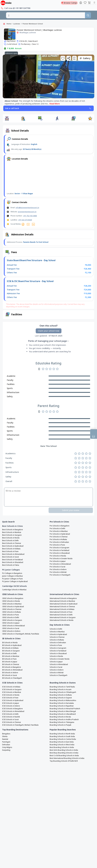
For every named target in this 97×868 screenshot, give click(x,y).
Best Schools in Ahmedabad (13, 554)
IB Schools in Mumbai (11, 656)
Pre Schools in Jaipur (58, 561)
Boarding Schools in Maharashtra (63, 700)
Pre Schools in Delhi (57, 529)
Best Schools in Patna (11, 565)
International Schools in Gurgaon (63, 618)
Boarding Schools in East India (62, 742)
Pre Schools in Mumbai (59, 531)
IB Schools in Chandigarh (12, 678)
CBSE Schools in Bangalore (13, 598)
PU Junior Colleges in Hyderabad (15, 581)
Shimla (5, 736)
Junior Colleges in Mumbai (12, 576)
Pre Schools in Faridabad (59, 550)
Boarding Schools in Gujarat (61, 698)
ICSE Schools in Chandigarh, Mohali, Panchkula (20, 725)
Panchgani (6, 742)
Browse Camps (69, 3)
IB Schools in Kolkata (10, 648)
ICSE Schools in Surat (10, 720)
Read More (55, 104)
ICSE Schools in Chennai (11, 722)
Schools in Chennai (57, 637)
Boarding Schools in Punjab (60, 725)
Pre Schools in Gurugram (59, 548)
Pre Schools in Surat (57, 567)
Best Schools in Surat (10, 557)
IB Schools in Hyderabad (12, 645)
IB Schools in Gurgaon (11, 651)
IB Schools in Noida (10, 643)
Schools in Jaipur (56, 662)
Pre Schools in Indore (58, 569)
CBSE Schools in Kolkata (11, 612)
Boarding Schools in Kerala (60, 717)
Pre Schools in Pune (57, 545)
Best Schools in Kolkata (11, 549)
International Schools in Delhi (61, 615)
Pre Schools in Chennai (59, 537)
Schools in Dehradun (58, 643)
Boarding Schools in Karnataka (62, 703)
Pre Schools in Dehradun (59, 542)
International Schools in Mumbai (62, 601)
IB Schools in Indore (10, 673)
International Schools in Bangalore (63, 598)
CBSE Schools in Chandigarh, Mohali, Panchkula (21, 634)
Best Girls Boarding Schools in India (64, 750)
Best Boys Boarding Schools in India (64, 753)
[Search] (88, 15)
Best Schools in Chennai (12, 543)
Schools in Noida (56, 656)
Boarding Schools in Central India (63, 739)
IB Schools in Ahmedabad (12, 670)
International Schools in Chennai (62, 607)
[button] (7, 118)
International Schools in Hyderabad (63, 604)
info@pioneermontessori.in (27, 208)
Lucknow (17, 24)
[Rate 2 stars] (47, 369)
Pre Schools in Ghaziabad (60, 553)
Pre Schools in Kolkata (58, 539)
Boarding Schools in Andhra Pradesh (64, 720)
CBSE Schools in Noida (11, 601)
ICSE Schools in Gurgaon (12, 690)
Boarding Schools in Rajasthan (62, 706)
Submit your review (71, 510)
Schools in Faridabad (58, 651)
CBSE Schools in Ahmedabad (13, 626)
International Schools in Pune (61, 612)
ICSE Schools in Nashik (11, 717)
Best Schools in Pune (10, 551)
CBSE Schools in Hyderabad (13, 607)
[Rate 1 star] (43, 369)
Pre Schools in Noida (58, 556)
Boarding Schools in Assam (61, 690)
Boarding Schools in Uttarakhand (63, 714)
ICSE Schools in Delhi (10, 714)
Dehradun (6, 745)
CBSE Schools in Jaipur (11, 623)
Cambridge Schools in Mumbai (14, 590)
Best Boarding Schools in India (62, 747)
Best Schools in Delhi (10, 541)
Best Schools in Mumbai (12, 532)
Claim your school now (49, 331)
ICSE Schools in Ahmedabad (13, 711)
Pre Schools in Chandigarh (60, 575)
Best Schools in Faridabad (12, 560)
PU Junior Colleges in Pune (12, 579)
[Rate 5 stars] (57, 369)
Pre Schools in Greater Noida (61, 559)
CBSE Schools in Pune (11, 615)
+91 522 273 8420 (25, 220)
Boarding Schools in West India (62, 745)
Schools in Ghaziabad (58, 654)
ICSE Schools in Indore (11, 706)
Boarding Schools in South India (62, 736)
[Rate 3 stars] (50, 369)
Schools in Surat (56, 667)
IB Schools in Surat (10, 675)
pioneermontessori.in (27, 212)
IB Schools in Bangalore (12, 667)
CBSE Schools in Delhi (11, 618)
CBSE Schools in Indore (11, 631)
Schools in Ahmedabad (59, 664)
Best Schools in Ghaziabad (13, 562)
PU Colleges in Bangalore (12, 573)
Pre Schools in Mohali (58, 572)
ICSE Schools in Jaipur (11, 703)
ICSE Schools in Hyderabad (13, 700)
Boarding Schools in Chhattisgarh (63, 692)
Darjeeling (6, 750)
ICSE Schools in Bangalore (12, 709)
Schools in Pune (56, 645)
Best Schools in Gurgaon (12, 535)
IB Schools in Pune (9, 659)
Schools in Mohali (57, 673)
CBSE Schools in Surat (11, 628)
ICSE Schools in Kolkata (11, 687)
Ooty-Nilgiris (7, 747)
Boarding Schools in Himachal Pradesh (65, 709)
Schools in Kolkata (57, 640)
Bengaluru (6, 734)
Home (9, 24)
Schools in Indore (57, 670)
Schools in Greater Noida (60, 659)
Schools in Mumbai (57, 632)
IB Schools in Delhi (9, 654)
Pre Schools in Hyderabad (60, 534)
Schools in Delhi (56, 629)
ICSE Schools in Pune (10, 698)
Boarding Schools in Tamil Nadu (62, 687)
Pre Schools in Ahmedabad (60, 564)
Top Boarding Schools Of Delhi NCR (64, 761)
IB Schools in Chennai (11, 664)
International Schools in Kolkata (62, 609)
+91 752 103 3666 (30, 216)
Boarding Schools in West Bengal (63, 711)
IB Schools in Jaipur (10, 662)
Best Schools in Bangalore (13, 530)
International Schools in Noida (61, 620)
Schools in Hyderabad (58, 634)
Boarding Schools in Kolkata (61, 695)
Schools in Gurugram (58, 648)
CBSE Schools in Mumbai (12, 604)
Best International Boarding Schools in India (67, 758)
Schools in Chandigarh (58, 675)
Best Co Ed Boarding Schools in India (64, 756)
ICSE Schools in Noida (11, 695)
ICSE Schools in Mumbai (12, 692)
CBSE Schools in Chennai (12, 609)
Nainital (5, 739)
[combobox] (45, 15)
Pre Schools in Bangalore (60, 526)
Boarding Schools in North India (62, 734)
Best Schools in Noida (11, 538)
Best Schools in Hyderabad (13, 546)
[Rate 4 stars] (54, 369)
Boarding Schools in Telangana (62, 722)
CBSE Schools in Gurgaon (12, 620)
